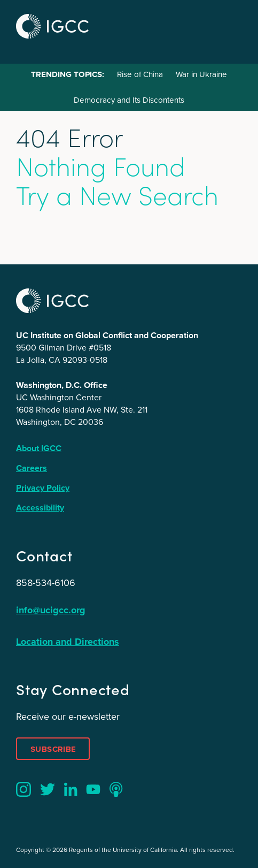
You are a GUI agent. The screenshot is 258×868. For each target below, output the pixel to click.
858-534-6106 (46, 583)
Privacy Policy (43, 488)
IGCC (52, 26)
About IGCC (39, 448)
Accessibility (40, 508)
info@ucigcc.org (51, 610)
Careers (32, 468)
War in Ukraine (201, 74)
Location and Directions (68, 642)
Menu (230, 25)
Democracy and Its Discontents (129, 100)
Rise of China (140, 74)
